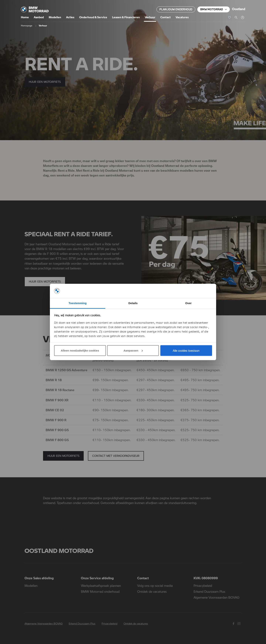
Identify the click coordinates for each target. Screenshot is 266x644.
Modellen (55, 17)
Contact (166, 17)
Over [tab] (189, 303)
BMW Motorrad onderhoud (100, 591)
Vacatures (182, 17)
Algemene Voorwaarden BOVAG (217, 597)
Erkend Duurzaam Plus (209, 591)
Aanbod (39, 17)
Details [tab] (133, 303)
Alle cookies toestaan (186, 351)
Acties (70, 17)
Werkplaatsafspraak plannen (101, 586)
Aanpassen (133, 350)
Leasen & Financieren (126, 17)
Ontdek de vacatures (152, 591)
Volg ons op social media (155, 586)
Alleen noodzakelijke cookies (80, 350)
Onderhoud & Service (93, 17)
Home (25, 17)
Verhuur (150, 17)
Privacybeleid (203, 586)
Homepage (27, 25)
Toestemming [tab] (78, 303)
